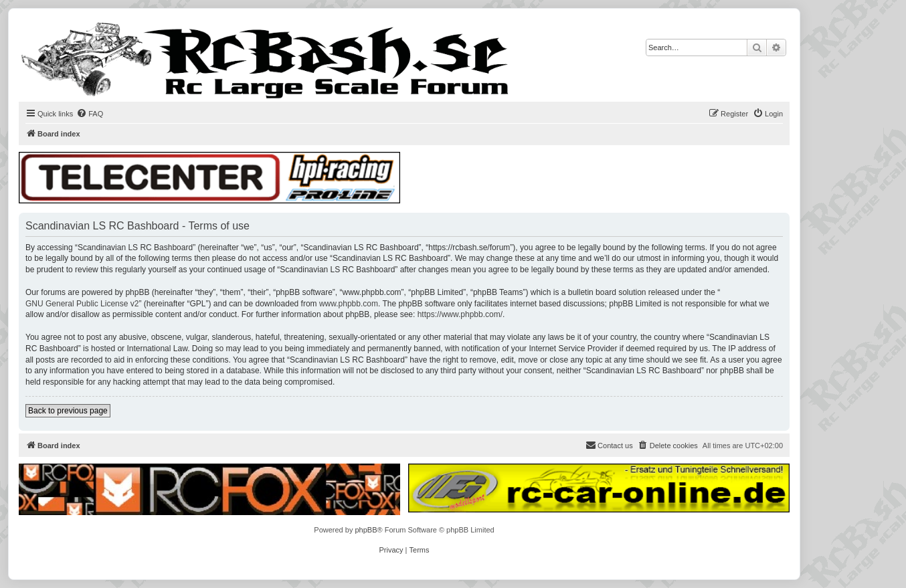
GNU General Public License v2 (82, 304)
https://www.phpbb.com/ (460, 314)
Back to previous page (68, 411)
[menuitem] (90, 114)
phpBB (366, 530)
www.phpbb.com (349, 304)
